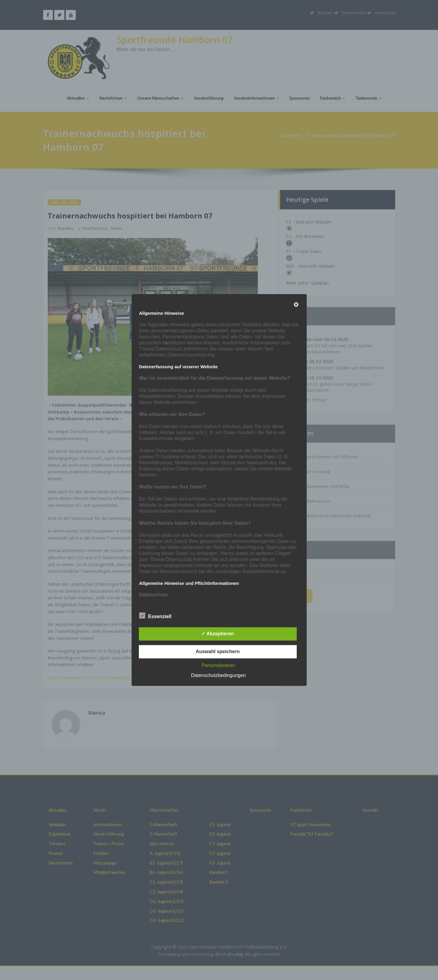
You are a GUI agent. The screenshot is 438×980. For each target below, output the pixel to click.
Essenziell (155, 616)
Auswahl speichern (218, 652)
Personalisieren (218, 666)
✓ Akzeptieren (218, 634)
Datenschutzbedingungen (218, 676)
